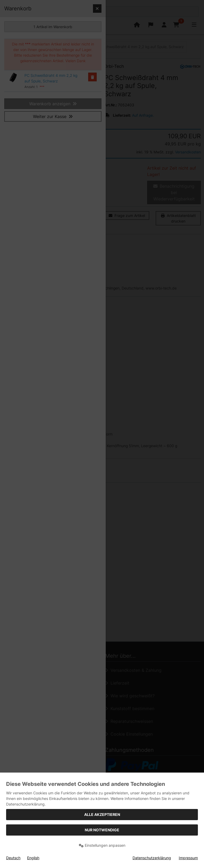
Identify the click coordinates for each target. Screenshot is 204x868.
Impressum (188, 858)
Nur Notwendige (102, 830)
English (33, 858)
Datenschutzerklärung (152, 858)
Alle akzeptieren (102, 814)
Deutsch (13, 858)
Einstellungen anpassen (102, 845)
